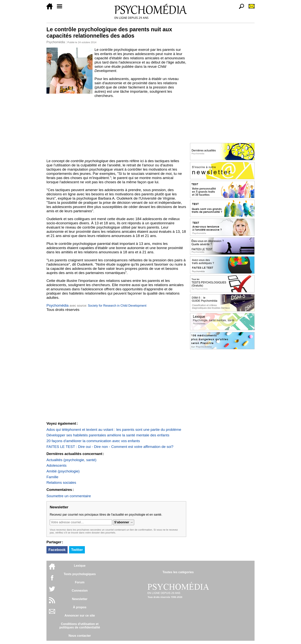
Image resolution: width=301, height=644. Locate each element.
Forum (80, 582)
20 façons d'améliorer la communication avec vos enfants (93, 441)
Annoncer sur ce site (80, 616)
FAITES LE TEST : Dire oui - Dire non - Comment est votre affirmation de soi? (110, 447)
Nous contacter (80, 636)
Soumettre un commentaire (69, 496)
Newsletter (80, 599)
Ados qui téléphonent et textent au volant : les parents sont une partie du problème (114, 430)
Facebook (57, 550)
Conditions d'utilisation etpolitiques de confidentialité (80, 626)
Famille (52, 477)
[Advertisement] (116, 128)
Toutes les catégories (178, 572)
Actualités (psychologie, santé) (71, 460)
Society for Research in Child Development (117, 306)
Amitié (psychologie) (63, 471)
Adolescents (57, 465)
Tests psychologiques (80, 574)
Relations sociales (61, 483)
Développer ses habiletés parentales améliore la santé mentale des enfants (108, 435)
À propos (80, 607)
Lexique (80, 566)
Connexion (80, 591)
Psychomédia (56, 42)
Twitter (77, 550)
